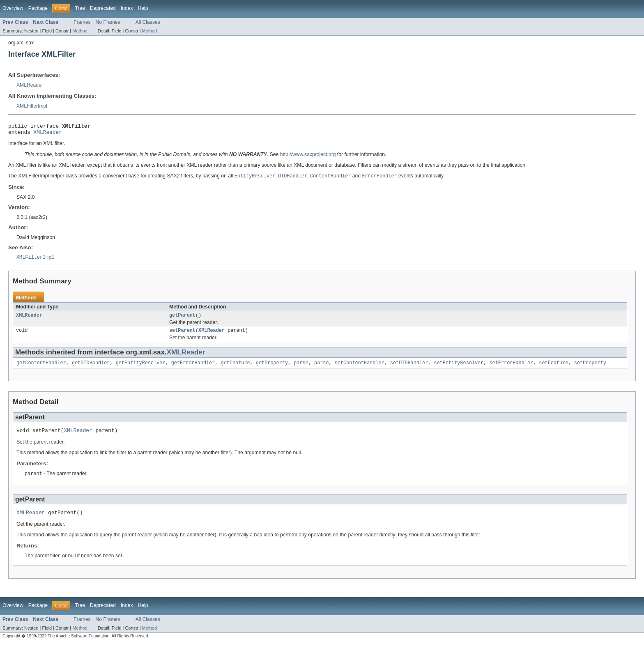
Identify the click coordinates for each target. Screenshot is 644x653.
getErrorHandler (193, 369)
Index (127, 8)
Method (80, 31)
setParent (182, 336)
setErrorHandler (511, 369)
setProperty (590, 369)
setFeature (553, 369)
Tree (80, 8)
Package (38, 8)
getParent (182, 320)
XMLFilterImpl (32, 106)
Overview (13, 8)
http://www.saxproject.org (308, 157)
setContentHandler (360, 369)
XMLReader (30, 85)
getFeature (235, 369)
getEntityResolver (141, 369)
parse (301, 369)
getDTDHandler (91, 369)
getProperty (272, 369)
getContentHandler (41, 369)
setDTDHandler (409, 369)
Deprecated (103, 8)
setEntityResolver (459, 369)
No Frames (108, 22)
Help (143, 8)
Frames (82, 22)
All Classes (148, 22)
